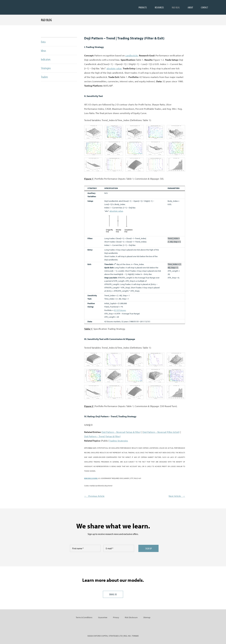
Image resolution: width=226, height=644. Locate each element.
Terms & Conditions (84, 617)
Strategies (46, 68)
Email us (113, 594)
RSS (123, 627)
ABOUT (190, 7)
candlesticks (132, 55)
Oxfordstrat (18, 7)
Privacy (116, 617)
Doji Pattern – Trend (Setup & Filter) (102, 436)
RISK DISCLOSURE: (91, 478)
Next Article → (177, 496)
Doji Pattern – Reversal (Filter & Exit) (161, 432)
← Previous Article (94, 496)
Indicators (46, 59)
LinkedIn (103, 627)
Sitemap (147, 617)
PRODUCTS (143, 7)
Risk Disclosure (131, 617)
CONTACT (204, 7)
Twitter (113, 627)
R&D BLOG (176, 7)
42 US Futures (120, 310)
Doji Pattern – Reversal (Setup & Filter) (121, 432)
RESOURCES (159, 7)
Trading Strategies (119, 441)
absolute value (114, 68)
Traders (44, 77)
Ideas (43, 51)
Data (43, 42)
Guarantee (103, 617)
